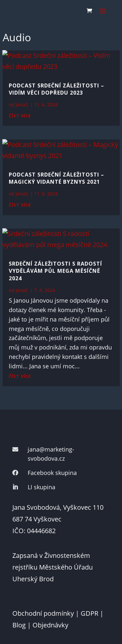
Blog (19, 625)
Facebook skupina (52, 473)
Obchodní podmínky (43, 613)
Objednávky (50, 625)
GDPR (89, 613)
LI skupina (41, 487)
